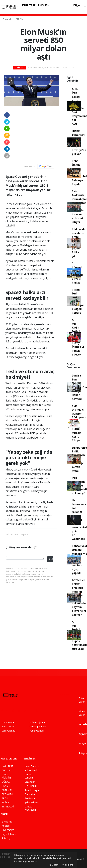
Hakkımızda (8, 722)
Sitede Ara (7, 822)
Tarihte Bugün (32, 790)
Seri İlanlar (30, 798)
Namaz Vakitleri (29, 776)
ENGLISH (44, 5)
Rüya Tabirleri (9, 834)
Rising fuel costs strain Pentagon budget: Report (78, 301)
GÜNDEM (7, 790)
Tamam (68, 865)
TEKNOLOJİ (8, 807)
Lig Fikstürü (31, 786)
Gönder (51, 559)
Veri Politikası (9, 731)
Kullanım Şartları (38, 722)
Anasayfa (8, 19)
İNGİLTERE (29, 5)
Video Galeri (82, 712)
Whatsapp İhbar (38, 726)
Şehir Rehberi (32, 802)
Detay (54, 865)
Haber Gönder (37, 731)
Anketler (6, 826)
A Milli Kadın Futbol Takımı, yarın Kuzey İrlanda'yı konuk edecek (78, 337)
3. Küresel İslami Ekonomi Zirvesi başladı (77, 273)
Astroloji (6, 838)
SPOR (5, 798)
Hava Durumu (32, 766)
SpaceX (32, 304)
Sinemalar (30, 794)
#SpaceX (25, 534)
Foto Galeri (82, 698)
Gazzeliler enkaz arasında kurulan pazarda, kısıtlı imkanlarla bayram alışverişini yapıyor (79, 597)
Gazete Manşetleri (30, 808)
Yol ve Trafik (31, 770)
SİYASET (6, 786)
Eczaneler (30, 782)
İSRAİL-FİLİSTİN (6, 776)
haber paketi (7, 861)
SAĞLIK (6, 802)
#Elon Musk (12, 534)
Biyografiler (8, 830)
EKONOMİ (7, 794)
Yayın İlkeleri (8, 726)
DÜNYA (19, 19)
